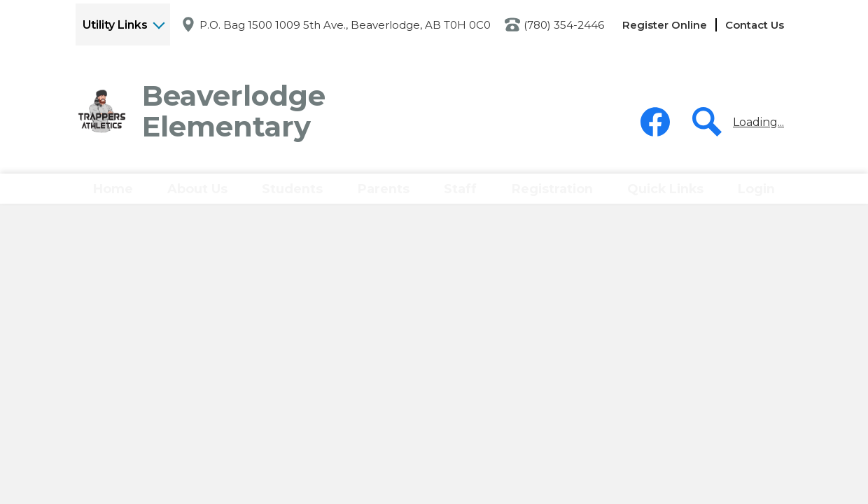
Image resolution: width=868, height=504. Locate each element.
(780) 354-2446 (564, 25)
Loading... (758, 122)
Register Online (665, 25)
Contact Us (755, 25)
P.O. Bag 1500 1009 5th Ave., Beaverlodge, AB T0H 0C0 (345, 25)
